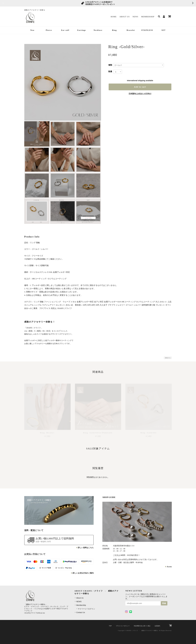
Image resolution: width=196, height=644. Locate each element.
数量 (110, 71)
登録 (164, 603)
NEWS (135, 17)
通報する (168, 358)
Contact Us (81, 612)
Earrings (82, 30)
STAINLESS (147, 30)
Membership (148, 17)
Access (169, 567)
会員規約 (157, 626)
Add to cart (140, 87)
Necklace (98, 30)
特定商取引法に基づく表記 (142, 626)
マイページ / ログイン (86, 609)
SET (163, 30)
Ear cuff (65, 30)
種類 (110, 65)
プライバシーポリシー (123, 626)
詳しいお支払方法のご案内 (83, 573)
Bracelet (131, 30)
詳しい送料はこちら (86, 548)
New (32, 30)
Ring (114, 30)
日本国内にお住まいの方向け (140, 94)
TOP (110, 626)
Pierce (49, 30)
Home (114, 17)
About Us (125, 17)
